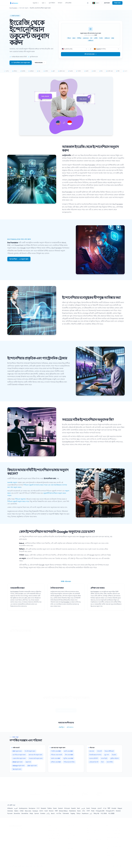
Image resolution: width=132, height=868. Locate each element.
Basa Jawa (28, 811)
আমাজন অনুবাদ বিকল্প (54, 838)
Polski (93, 811)
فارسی (83, 808)
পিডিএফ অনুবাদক (20, 499)
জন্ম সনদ (92, 751)
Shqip (31, 813)
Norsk (79, 811)
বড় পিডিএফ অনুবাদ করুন (19, 755)
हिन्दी (109, 808)
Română (118, 811)
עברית (105, 808)
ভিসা (102, 762)
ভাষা (44, 3)
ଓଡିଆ (84, 811)
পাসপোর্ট (99, 751)
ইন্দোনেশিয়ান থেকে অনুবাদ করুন (21, 63)
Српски (37, 813)
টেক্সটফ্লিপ (62, 727)
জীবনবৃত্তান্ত (70, 849)
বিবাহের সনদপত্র (72, 833)
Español (73, 808)
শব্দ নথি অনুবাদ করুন (30, 751)
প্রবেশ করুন (107, 3)
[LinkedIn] (113, 866)
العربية (16, 808)
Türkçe (78, 813)
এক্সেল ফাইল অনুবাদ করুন (19, 758)
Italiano (16, 811)
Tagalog (73, 813)
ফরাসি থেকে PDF (68, 751)
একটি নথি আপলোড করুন (66, 710)
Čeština (49, 808)
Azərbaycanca (23, 808)
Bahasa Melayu (63, 811)
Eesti (78, 808)
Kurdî (46, 811)
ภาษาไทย (59, 813)
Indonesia (10, 811)
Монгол (51, 811)
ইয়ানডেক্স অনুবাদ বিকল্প (54, 836)
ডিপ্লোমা (114, 755)
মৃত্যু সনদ (107, 755)
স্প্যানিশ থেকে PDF (56, 751)
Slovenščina (25, 813)
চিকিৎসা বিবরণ (71, 828)
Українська (85, 813)
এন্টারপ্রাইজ (68, 3)
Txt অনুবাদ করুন (17, 769)
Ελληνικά (67, 808)
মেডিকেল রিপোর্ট (94, 762)
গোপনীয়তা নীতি (19, 829)
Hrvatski (114, 808)
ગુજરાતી (99, 808)
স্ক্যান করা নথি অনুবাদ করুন (35, 755)
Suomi (88, 808)
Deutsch (60, 808)
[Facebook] (117, 866)
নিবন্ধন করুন (117, 3)
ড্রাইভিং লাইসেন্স (115, 758)
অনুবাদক (36, 3)
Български (32, 808)
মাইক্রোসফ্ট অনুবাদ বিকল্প (54, 841)
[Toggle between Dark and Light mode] (88, 3)
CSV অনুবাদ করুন (32, 766)
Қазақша (35, 811)
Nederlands (72, 811)
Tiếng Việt (96, 813)
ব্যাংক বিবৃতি (104, 758)
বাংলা (38, 808)
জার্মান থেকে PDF (56, 758)
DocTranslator (15, 826)
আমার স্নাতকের (40, 63)
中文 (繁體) (111, 813)
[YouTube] (121, 866)
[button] (96, 3)
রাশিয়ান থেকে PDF (56, 762)
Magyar (120, 808)
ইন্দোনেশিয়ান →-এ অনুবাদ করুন (19, 259)
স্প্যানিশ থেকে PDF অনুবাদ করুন (114, 828)
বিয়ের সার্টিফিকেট (109, 751)
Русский (10, 813)
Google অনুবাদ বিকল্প (54, 831)
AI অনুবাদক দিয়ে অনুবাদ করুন (94, 840)
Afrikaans (10, 808)
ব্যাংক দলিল (70, 846)
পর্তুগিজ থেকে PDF (68, 758)
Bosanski (43, 808)
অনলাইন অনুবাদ (12, 482)
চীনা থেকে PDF (69, 755)
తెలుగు (53, 813)
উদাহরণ (60, 3)
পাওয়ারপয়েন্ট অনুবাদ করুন (36, 758)
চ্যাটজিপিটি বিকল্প (53, 828)
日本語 (22, 811)
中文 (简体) (104, 813)
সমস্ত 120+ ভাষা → (111, 855)
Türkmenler (66, 813)
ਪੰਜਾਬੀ (88, 811)
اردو (91, 813)
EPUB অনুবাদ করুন (18, 762)
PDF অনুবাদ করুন (17, 751)
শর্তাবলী (12, 829)
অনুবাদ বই (28, 762)
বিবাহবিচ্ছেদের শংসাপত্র (95, 755)
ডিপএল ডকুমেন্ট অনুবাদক (55, 833)
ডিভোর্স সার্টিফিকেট (72, 836)
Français (94, 808)
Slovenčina (17, 813)
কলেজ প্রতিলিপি (94, 758)
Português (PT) (110, 811)
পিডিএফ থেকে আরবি (57, 755)
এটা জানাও (70, 727)
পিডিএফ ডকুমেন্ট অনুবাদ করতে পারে (18, 501)
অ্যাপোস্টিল (110, 762)
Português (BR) (100, 811)
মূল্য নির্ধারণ (52, 3)
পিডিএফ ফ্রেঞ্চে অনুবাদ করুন (113, 831)
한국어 (41, 811)
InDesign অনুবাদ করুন (19, 766)
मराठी (56, 811)
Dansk (55, 808)
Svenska (43, 813)
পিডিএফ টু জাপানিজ (69, 762)
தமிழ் (48, 813)
